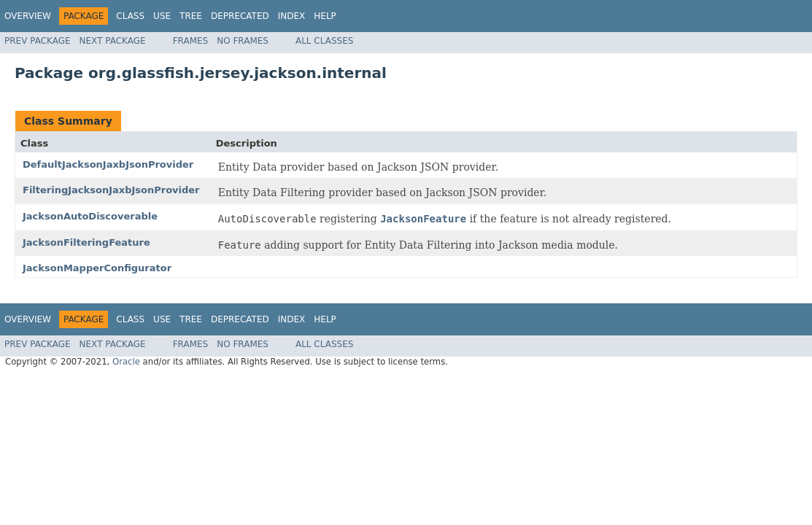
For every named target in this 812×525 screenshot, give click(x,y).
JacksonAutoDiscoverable (90, 216)
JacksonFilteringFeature (86, 242)
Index (292, 16)
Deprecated (240, 16)
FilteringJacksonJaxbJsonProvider (111, 190)
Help (325, 16)
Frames (191, 41)
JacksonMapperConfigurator (97, 268)
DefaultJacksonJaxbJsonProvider (108, 164)
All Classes (324, 41)
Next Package (113, 41)
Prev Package (38, 41)
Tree (191, 16)
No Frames (243, 41)
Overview (28, 16)
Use (162, 16)
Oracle (126, 362)
